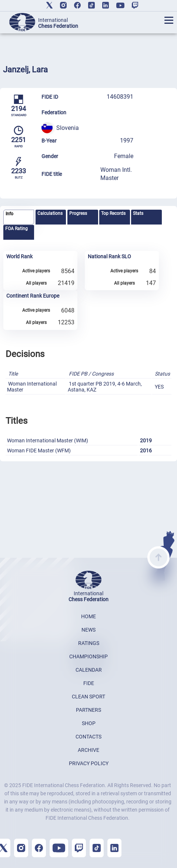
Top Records (113, 213)
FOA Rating (16, 229)
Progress (78, 213)
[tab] (19, 217)
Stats (138, 213)
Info (9, 214)
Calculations (50, 213)
